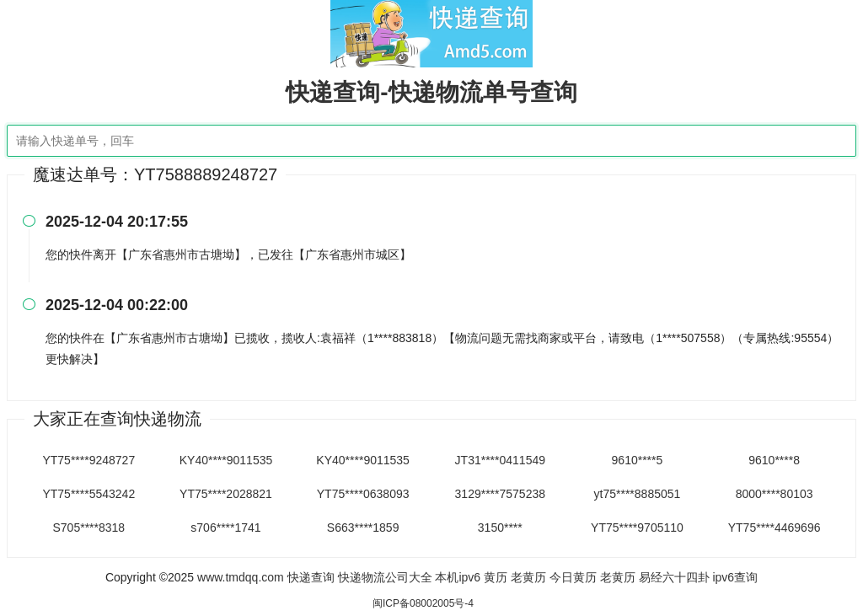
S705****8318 (89, 528)
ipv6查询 (735, 577)
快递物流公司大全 (385, 577)
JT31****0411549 (500, 460)
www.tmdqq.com (241, 577)
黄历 (496, 577)
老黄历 (528, 577)
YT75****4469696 (775, 528)
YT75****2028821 (226, 494)
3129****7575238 (500, 494)
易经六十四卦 (674, 577)
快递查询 (311, 577)
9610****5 (638, 460)
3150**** (500, 528)
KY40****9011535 (226, 460)
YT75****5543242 (88, 494)
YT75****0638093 (363, 494)
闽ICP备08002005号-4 (423, 603)
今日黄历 (573, 577)
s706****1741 (225, 528)
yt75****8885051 (638, 494)
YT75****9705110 (637, 528)
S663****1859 (363, 528)
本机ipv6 (458, 577)
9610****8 (774, 460)
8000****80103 (775, 494)
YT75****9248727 (88, 460)
